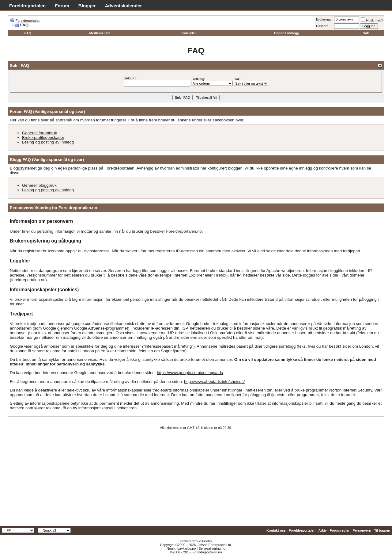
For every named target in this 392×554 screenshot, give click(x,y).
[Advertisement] (196, 480)
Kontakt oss (276, 530)
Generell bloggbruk (39, 185)
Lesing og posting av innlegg (48, 142)
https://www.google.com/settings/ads (190, 373)
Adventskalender (124, 6)
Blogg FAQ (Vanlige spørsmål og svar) (47, 160)
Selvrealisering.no (212, 548)
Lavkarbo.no (187, 548)
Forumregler (340, 530)
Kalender (189, 33)
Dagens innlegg (287, 33)
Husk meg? (372, 20)
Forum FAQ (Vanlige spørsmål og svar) (47, 111)
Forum (62, 6)
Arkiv (322, 530)
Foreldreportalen (27, 6)
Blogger (87, 6)
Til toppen (382, 530)
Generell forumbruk (40, 133)
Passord (322, 26)
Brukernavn (325, 19)
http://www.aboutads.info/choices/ (214, 382)
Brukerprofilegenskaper (43, 138)
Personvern (362, 530)
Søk (366, 33)
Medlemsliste (100, 33)
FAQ (28, 33)
